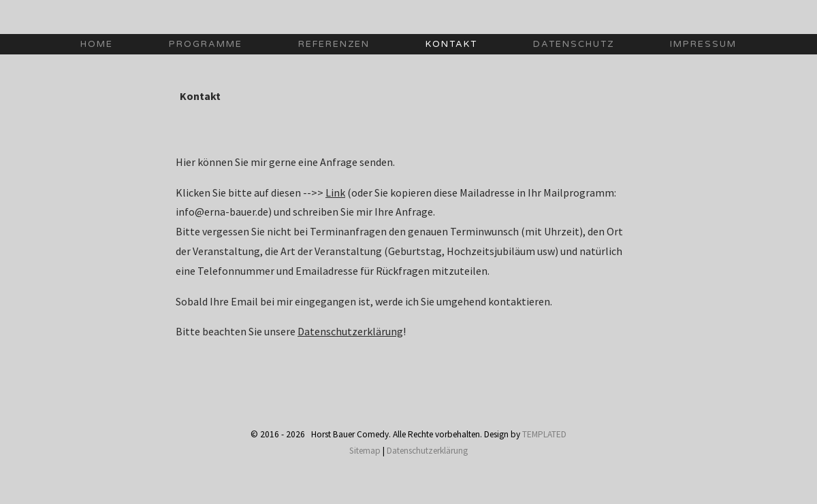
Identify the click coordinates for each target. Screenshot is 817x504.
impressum (703, 44)
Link (335, 192)
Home (97, 44)
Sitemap (365, 451)
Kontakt (451, 44)
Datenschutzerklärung (350, 331)
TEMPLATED (544, 434)
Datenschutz (574, 44)
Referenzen (334, 44)
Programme (206, 44)
